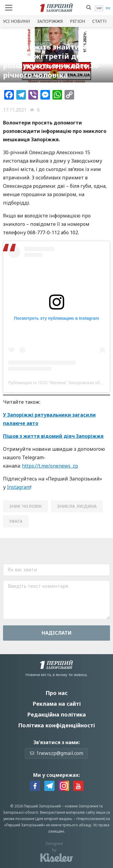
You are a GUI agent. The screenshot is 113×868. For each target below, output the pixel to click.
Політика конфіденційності (56, 725)
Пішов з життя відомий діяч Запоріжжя (53, 436)
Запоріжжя (50, 21)
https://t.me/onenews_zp (50, 466)
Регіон (77, 21)
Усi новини (16, 21)
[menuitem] (99, 8)
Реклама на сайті (57, 704)
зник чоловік (25, 506)
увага (16, 521)
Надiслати (57, 633)
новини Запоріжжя (82, 806)
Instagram (19, 487)
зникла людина (77, 506)
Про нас (56, 693)
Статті (99, 21)
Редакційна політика (56, 714)
